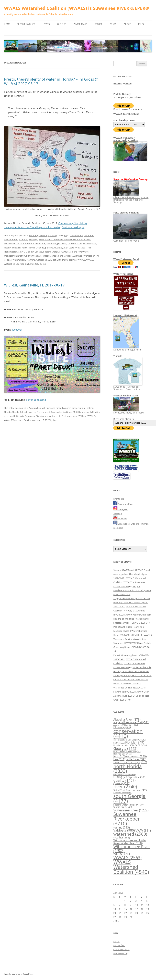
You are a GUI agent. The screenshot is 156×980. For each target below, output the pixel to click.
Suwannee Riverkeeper (83, 256)
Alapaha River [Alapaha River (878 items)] (127, 719)
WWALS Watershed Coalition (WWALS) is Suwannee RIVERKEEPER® (77, 8)
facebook (17, 330)
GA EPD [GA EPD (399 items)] (141, 745)
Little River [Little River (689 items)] (136, 759)
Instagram (121, 509)
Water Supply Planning (24, 260)
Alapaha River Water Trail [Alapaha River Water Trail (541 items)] (131, 722)
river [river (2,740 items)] (125, 787)
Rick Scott (69, 248)
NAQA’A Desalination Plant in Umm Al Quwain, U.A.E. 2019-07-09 (132, 590)
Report (98, 24)
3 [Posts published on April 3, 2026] (136, 901)
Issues (113, 24)
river (77, 248)
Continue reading (73, 227)
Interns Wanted (122, 84)
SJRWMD (23, 252)
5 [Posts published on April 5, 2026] (147, 901)
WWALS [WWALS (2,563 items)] (127, 857)
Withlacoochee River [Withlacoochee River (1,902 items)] (132, 849)
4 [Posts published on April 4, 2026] (142, 901)
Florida (8, 412)
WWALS (81, 260)
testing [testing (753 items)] (122, 827)
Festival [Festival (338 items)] (119, 743)
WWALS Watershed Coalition (18, 420)
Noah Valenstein (12, 248)
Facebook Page (123, 504)
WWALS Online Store (126, 395)
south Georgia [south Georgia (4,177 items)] (129, 798)
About (127, 24)
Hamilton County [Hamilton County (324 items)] (123, 754)
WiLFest (52, 260)
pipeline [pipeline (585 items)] (138, 777)
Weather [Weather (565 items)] (122, 837)
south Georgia (35, 252)
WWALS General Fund (126, 259)
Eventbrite (119, 499)
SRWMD (63, 252)
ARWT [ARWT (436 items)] (132, 725)
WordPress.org (121, 953)
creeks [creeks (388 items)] (119, 740)
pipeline (49, 248)
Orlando (40, 248)
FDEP (42, 240)
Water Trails (80, 24)
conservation (76, 235)
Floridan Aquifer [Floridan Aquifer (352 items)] (124, 745)
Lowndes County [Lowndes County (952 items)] (130, 762)
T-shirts (118, 356)
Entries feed (119, 945)
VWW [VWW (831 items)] (143, 830)
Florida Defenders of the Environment (64, 240)
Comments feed (121, 949)
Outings (62, 24)
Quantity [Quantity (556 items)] (122, 783)
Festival (41, 408)
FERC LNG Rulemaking (126, 213)
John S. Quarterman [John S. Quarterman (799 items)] (130, 756)
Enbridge (34, 240)
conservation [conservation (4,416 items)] (128, 733)
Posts (47, 24)
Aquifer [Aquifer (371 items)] (120, 725)
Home (7, 24)
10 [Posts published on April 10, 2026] (137, 905)
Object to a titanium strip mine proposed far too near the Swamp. (131, 199)
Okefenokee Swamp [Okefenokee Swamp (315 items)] (124, 775)
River (48, 408)
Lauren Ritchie (75, 244)
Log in (116, 941)
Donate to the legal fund (127, 348)
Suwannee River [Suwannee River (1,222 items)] (131, 810)
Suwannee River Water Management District (48, 256)
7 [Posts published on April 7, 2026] (120, 905)
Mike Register (90, 244)
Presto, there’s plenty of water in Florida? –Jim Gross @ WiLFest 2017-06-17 (51, 81)
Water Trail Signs (123, 274)
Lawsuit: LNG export (125, 315)
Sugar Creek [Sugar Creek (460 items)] (123, 807)
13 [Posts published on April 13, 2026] (115, 909)
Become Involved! (26, 24)
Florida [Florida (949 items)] (135, 742)
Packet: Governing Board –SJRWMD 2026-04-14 (132, 647)
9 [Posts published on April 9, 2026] (131, 905)
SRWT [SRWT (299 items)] (139, 805)
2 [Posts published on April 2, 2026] (131, 901)
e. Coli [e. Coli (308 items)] (131, 740)
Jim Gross (62, 244)
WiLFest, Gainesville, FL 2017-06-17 (34, 285)
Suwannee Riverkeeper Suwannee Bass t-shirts (128, 387)
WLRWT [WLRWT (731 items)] (122, 854)
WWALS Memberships (126, 114)
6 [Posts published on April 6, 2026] (114, 905)
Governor (51, 244)
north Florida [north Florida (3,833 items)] (128, 769)
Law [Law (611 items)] (119, 759)
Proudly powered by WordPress (19, 974)
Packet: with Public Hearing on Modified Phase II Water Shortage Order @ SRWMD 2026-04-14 (132, 619)
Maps (141, 24)
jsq (44, 264)
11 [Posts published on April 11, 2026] (142, 905)
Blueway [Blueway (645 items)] (122, 727)
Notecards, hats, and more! (129, 411)
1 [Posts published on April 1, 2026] (125, 901)
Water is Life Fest (57, 416)
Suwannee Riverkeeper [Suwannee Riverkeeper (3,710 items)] (127, 819)
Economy (34, 235)
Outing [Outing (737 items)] (121, 777)
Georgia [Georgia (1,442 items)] (125, 748)
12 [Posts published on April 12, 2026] (148, 905)
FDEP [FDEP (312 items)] (141, 740)
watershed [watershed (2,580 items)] (130, 834)
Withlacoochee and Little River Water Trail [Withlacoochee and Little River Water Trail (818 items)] (130, 842)
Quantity (53, 235)
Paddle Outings (122, 94)
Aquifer (33, 408)
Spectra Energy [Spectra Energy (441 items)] (124, 805)
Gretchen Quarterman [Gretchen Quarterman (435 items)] (127, 751)
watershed (42, 260)
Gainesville (56, 412)
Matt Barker (79, 412)
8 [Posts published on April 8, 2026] (125, 905)
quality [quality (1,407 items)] (124, 780)
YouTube (120, 519)
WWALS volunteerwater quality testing (126, 139)
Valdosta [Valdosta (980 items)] (124, 830)
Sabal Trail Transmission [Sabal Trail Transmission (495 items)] (130, 790)
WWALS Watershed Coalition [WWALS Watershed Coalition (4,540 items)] (131, 867)
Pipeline (43, 235)
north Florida (28, 248)
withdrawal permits (67, 260)
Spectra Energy (51, 252)
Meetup (118, 513)
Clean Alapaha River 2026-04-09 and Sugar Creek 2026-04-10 (131, 696)
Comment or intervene (130, 239)
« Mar (116, 921)
